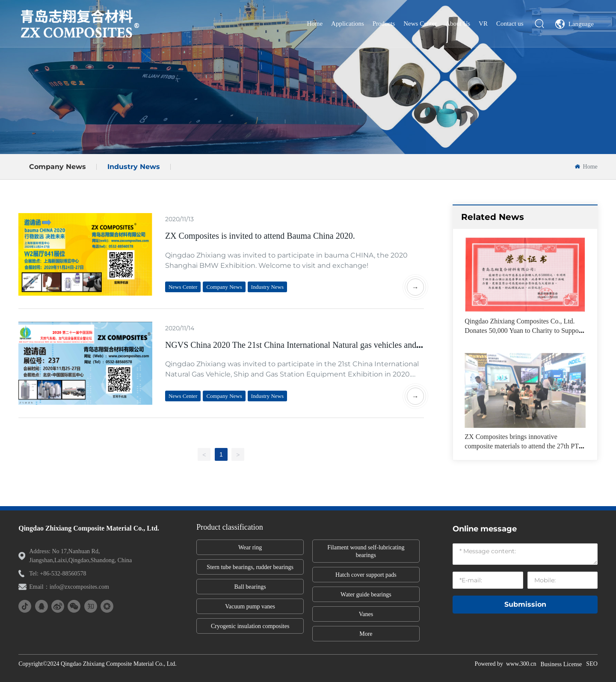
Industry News (134, 167)
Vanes (366, 614)
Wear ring (250, 547)
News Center (183, 287)
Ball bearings (250, 587)
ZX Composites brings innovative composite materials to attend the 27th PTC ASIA (524, 446)
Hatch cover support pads (366, 575)
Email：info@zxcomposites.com (69, 587)
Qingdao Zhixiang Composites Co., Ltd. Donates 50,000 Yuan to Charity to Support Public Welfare (524, 331)
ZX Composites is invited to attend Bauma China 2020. (260, 236)
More (366, 634)
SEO (592, 664)
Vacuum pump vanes (250, 606)
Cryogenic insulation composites (250, 626)
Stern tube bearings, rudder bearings (250, 567)
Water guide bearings (366, 595)
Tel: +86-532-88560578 (58, 574)
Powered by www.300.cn (505, 664)
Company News (58, 167)
